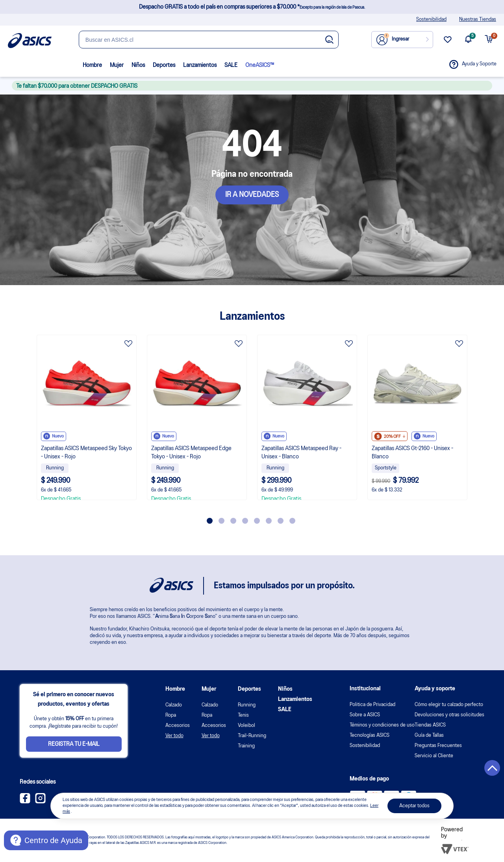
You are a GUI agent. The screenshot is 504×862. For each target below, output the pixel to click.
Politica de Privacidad (372, 705)
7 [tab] (281, 521)
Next (478, 425)
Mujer (117, 65)
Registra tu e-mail (74, 744)
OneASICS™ (260, 65)
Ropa (171, 715)
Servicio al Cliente (434, 756)
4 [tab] (245, 521)
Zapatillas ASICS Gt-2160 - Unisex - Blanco (412, 453)
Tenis (243, 715)
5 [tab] (257, 521)
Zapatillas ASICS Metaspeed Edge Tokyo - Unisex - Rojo (191, 453)
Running (247, 705)
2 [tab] (221, 521)
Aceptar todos (414, 806)
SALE (231, 65)
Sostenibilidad (431, 19)
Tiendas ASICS (430, 725)
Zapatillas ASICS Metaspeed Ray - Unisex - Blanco (301, 453)
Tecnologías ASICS (370, 735)
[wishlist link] (448, 43)
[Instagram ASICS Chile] (40, 802)
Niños (138, 65)
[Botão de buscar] (329, 40)
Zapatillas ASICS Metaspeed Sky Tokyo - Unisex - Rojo (86, 453)
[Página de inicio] (30, 41)
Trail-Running (252, 736)
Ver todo (174, 736)
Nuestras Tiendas (478, 19)
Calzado (174, 705)
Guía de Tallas (429, 735)
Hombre (92, 65)
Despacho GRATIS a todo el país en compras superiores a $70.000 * (252, 7)
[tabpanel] (87, 417)
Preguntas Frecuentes (438, 746)
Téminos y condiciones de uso (382, 725)
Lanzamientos (200, 65)
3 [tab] (233, 521)
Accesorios (178, 726)
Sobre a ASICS (365, 715)
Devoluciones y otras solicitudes (449, 715)
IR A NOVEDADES (252, 195)
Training (246, 746)
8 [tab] (292, 521)
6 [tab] (269, 521)
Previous (26, 425)
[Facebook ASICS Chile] (25, 802)
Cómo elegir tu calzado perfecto (449, 705)
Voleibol (246, 726)
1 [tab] (210, 521)
